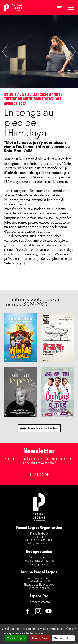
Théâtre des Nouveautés (39, 585)
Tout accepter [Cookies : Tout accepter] (16, 638)
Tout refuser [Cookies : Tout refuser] (40, 638)
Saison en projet (39, 558)
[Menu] (71, 7)
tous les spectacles (43, 428)
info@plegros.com (39, 543)
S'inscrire (39, 474)
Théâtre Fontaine (39, 588)
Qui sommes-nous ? (39, 578)
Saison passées (39, 564)
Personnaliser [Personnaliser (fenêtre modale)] (63, 638)
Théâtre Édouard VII (39, 582)
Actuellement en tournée (39, 561)
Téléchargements (39, 602)
